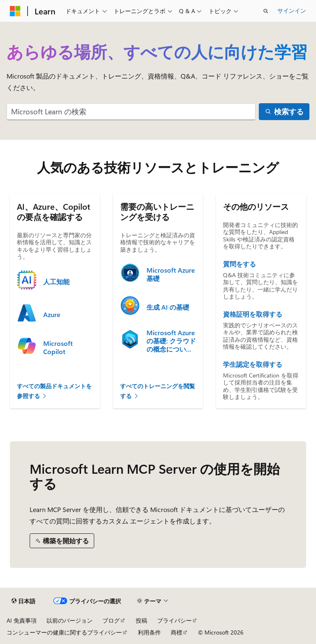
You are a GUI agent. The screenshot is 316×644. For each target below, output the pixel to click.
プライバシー (174, 620)
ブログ (111, 620)
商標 (177, 632)
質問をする (239, 264)
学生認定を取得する (253, 364)
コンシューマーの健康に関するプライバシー (64, 632)
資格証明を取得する (253, 314)
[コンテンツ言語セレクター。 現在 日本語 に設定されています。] (23, 601)
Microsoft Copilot (58, 347)
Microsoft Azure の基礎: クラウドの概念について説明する (171, 341)
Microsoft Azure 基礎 (171, 274)
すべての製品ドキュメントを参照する (54, 391)
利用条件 (149, 632)
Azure (52, 315)
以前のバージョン (70, 620)
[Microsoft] (15, 11)
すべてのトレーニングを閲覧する (158, 391)
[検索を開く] (266, 11)
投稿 (142, 620)
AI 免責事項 (22, 620)
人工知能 (56, 282)
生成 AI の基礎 (168, 307)
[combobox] (131, 112)
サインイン (292, 10)
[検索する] (284, 112)
